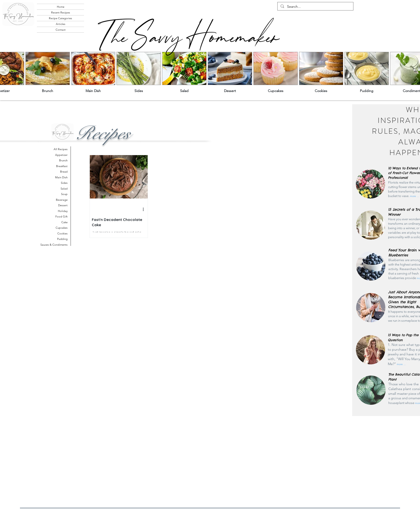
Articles (61, 24)
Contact (61, 30)
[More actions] (145, 209)
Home (61, 7)
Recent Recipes (61, 12)
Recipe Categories (60, 18)
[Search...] (315, 7)
